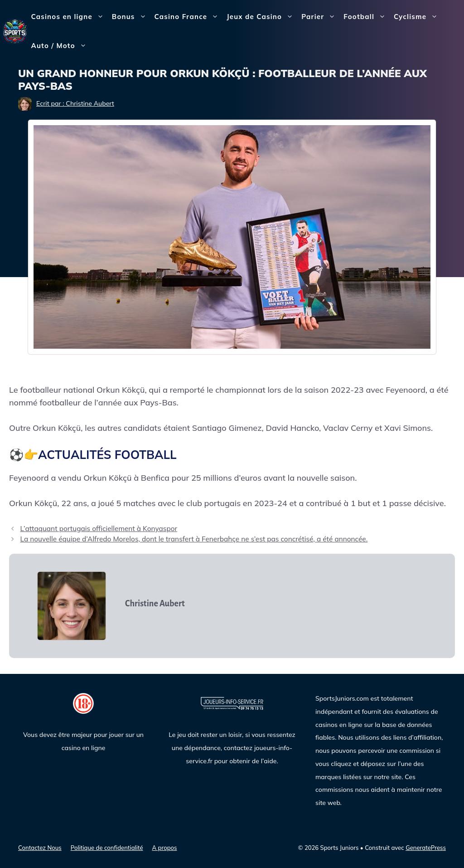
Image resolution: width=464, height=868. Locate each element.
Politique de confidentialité (107, 848)
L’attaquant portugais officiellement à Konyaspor (99, 529)
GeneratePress (426, 848)
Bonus (131, 17)
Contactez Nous (40, 848)
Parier (320, 17)
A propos (165, 848)
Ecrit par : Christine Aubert (75, 103)
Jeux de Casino (262, 17)
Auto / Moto (61, 46)
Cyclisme (418, 17)
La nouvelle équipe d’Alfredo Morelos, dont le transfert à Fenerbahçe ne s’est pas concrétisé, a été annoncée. (194, 539)
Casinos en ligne (70, 17)
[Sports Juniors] (15, 31)
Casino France (189, 17)
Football (367, 17)
